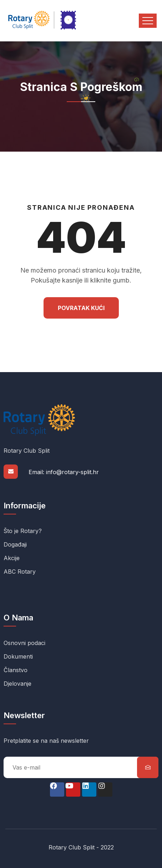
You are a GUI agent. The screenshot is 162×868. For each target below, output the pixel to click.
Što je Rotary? (23, 531)
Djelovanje (17, 684)
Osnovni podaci (24, 643)
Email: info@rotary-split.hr (64, 472)
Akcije (12, 558)
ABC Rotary (20, 572)
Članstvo (16, 670)
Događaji (15, 544)
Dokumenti (18, 656)
